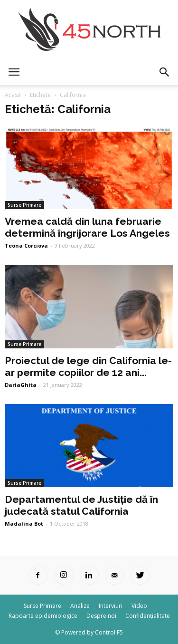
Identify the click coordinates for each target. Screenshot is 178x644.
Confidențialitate (148, 616)
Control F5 (109, 632)
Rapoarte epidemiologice (43, 616)
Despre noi (101, 616)
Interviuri (111, 606)
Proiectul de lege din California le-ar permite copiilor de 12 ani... (88, 366)
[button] (165, 72)
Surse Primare (24, 205)
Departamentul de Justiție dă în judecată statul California (81, 505)
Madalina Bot (24, 524)
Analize (80, 606)
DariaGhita (21, 385)
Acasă (13, 95)
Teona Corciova (26, 245)
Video (139, 606)
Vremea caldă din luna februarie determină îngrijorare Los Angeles (87, 227)
